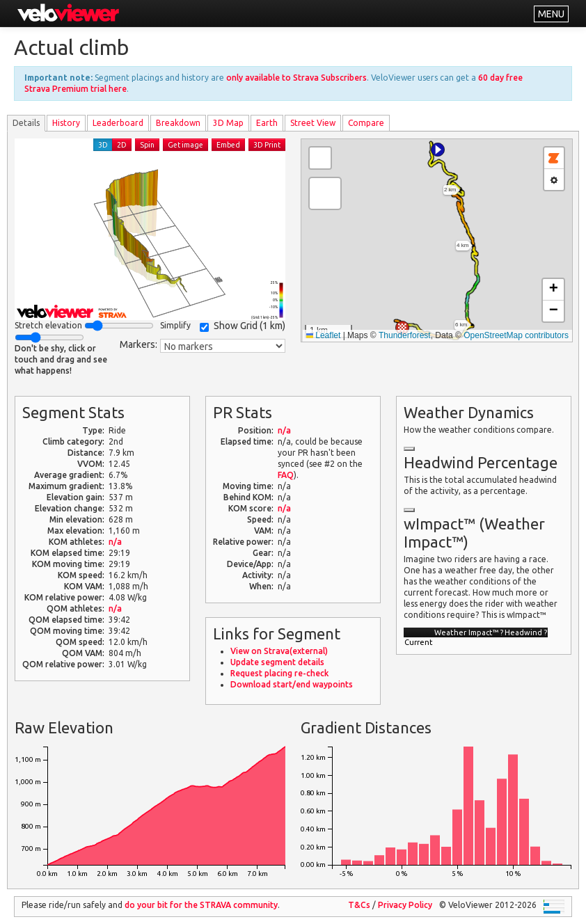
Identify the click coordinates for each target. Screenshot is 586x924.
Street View (313, 123)
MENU (551, 14)
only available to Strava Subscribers (296, 78)
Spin (147, 145)
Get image (185, 145)
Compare (366, 123)
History (66, 123)
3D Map (228, 123)
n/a (115, 542)
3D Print (267, 145)
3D (103, 145)
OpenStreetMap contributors (516, 335)
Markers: (138, 344)
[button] (438, 150)
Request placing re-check (279, 673)
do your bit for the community (201, 905)
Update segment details (277, 662)
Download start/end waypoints (292, 684)
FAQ (286, 475)
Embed (228, 145)
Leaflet (323, 335)
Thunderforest (405, 335)
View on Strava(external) (279, 651)
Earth (267, 123)
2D (122, 145)
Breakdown (178, 123)
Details (26, 123)
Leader (118, 123)
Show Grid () (243, 326)
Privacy (405, 905)
